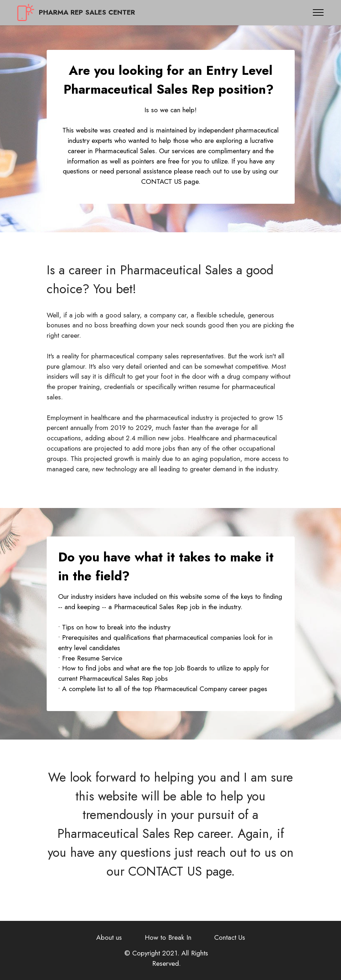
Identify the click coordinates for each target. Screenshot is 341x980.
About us (109, 937)
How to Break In (168, 937)
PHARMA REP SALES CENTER (87, 12)
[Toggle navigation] (318, 12)
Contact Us (230, 937)
